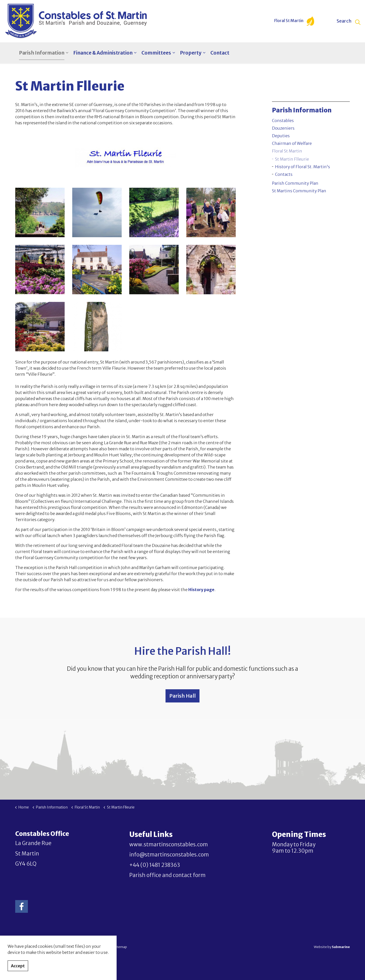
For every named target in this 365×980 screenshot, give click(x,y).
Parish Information (42, 53)
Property (191, 53)
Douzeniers (283, 128)
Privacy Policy (68, 947)
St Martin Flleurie (292, 159)
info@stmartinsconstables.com (169, 855)
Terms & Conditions (96, 947)
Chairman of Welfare (292, 143)
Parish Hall (182, 696)
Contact (220, 53)
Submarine (341, 947)
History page (201, 590)
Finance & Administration (103, 53)
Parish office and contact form (167, 875)
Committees (156, 53)
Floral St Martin (294, 21)
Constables (283, 121)
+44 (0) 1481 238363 (155, 865)
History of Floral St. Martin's (303, 167)
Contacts (284, 174)
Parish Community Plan (295, 183)
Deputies (281, 136)
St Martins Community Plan (299, 191)
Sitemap (120, 947)
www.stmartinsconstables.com (169, 845)
